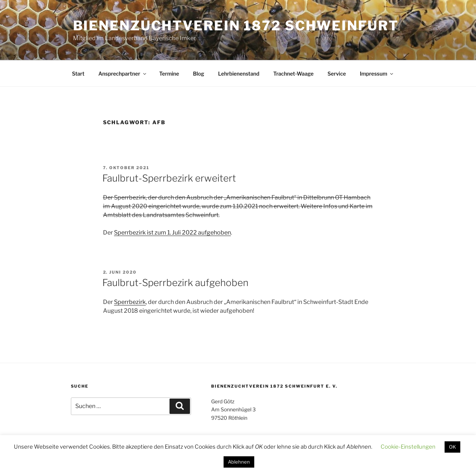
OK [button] (452, 447)
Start (78, 74)
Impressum (377, 74)
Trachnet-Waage (293, 74)
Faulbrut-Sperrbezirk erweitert (169, 178)
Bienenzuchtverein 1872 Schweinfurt (236, 26)
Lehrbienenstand (239, 74)
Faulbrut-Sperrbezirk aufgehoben (175, 283)
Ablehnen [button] (239, 462)
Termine (169, 74)
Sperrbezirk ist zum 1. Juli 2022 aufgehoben (172, 233)
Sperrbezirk (130, 302)
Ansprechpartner (123, 74)
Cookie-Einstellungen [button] (408, 447)
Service (337, 74)
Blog (199, 74)
